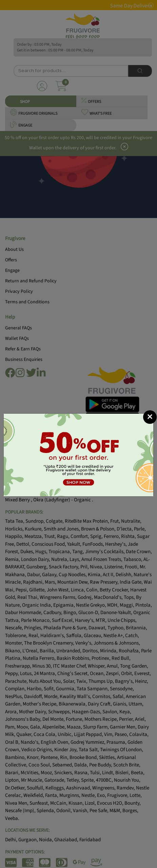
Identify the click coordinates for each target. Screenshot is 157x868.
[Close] (150, 417)
